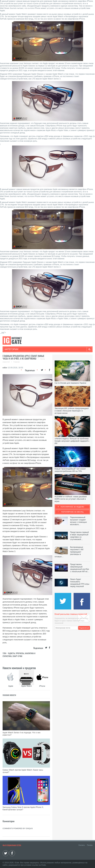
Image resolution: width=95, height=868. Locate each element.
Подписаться (84, 628)
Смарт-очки (17, 656)
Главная (17, 362)
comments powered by (18, 828)
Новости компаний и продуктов (19, 668)
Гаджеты (11, 653)
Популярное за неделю (72, 507)
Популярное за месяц (72, 512)
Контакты (82, 845)
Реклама (90, 845)
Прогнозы (20, 653)
